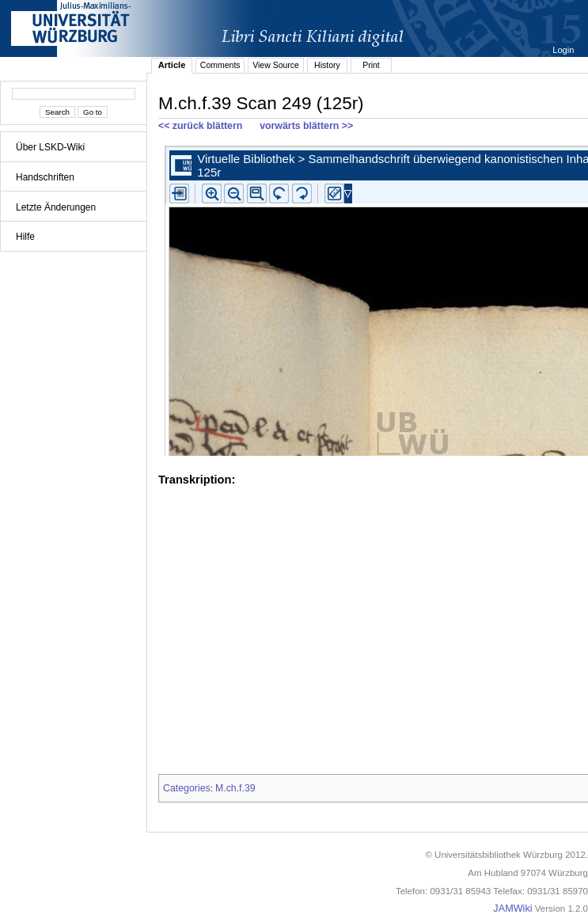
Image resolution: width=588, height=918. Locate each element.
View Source (276, 65)
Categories (187, 788)
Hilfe (25, 237)
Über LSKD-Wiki (50, 147)
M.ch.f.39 (235, 788)
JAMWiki (512, 909)
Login (564, 50)
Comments (220, 65)
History (327, 65)
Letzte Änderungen (56, 207)
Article (172, 65)
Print (371, 65)
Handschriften (45, 177)
